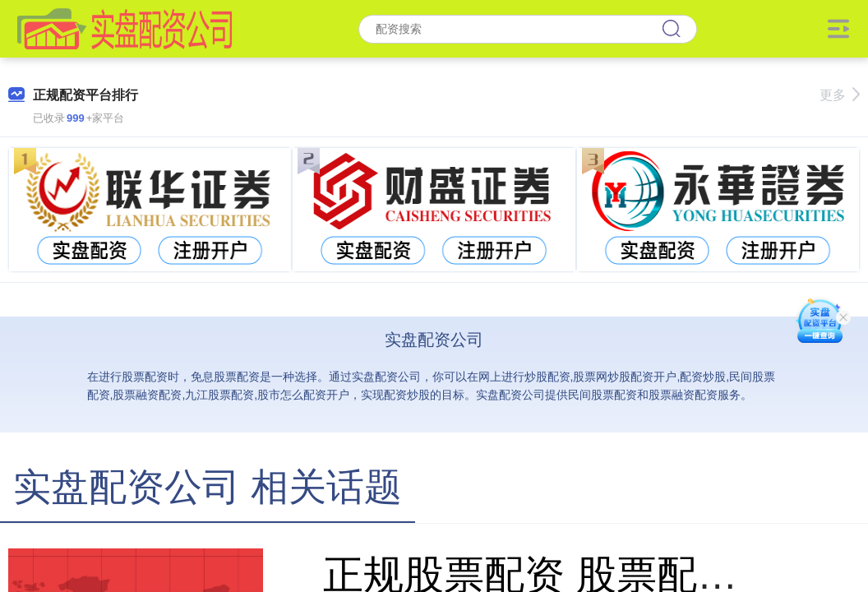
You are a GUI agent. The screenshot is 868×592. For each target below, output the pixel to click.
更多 (840, 95)
